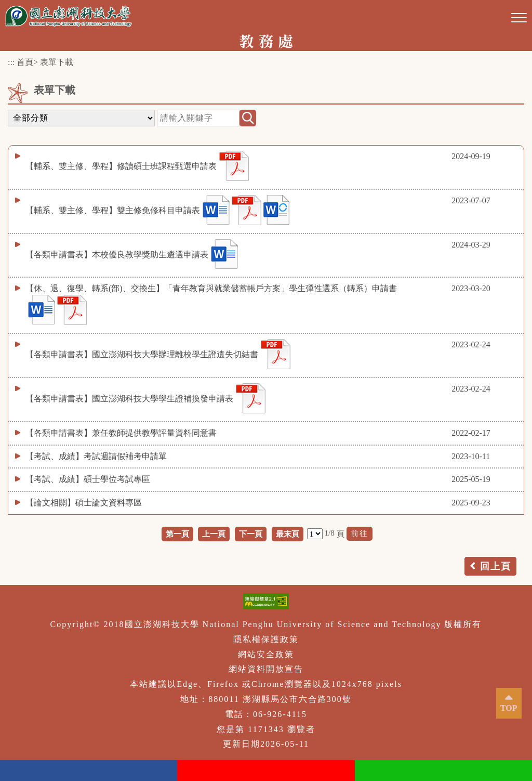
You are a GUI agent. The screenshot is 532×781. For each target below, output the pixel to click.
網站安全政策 (266, 654)
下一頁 (251, 534)
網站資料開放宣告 (266, 669)
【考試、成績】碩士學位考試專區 (88, 479)
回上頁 (496, 566)
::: (11, 62)
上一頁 (214, 534)
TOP (509, 708)
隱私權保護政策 (266, 639)
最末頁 (288, 534)
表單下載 (57, 62)
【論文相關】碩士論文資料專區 (84, 503)
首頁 (25, 62)
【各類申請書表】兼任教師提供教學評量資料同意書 (121, 433)
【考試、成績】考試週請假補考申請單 (96, 456)
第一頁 (177, 534)
